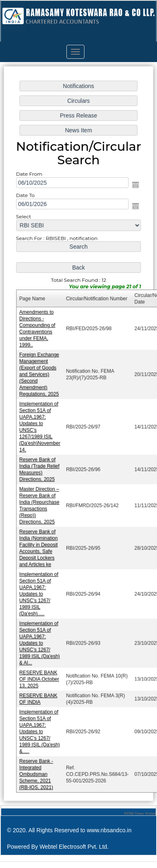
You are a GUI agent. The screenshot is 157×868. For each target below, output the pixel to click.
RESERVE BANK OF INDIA (39, 695)
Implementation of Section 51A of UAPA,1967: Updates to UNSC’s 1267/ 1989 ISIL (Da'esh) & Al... (40, 640)
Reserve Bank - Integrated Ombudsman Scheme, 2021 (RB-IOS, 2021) (37, 770)
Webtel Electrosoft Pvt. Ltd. (74, 847)
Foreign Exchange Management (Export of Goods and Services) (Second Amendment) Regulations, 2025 (40, 375)
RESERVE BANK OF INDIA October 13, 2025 (40, 676)
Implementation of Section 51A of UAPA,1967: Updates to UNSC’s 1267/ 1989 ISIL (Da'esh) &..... (40, 728)
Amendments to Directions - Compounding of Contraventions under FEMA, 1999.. (38, 330)
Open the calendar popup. (135, 189)
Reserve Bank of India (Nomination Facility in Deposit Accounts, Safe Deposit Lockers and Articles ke (39, 546)
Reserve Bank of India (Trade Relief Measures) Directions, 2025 (40, 469)
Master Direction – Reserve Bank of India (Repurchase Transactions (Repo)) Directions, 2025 (40, 504)
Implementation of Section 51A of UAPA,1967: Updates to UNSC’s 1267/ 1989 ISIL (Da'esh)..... (39, 592)
